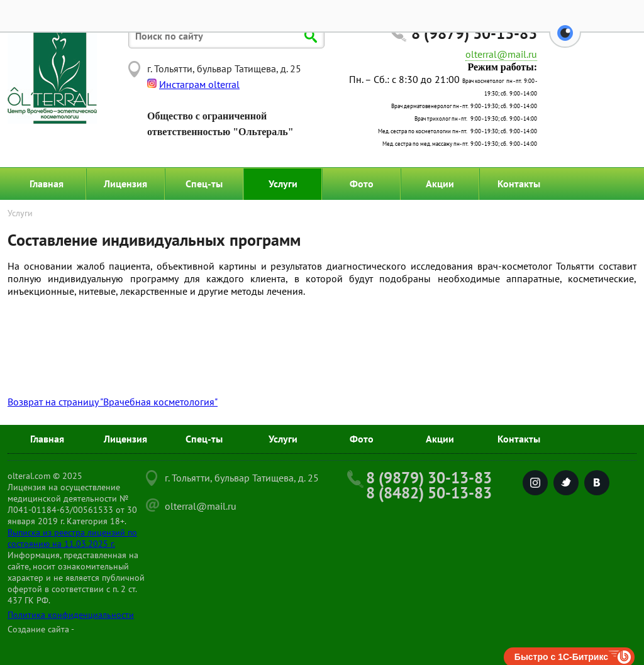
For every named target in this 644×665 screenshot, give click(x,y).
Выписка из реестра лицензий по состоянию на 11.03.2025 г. (72, 538)
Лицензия (125, 184)
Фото (362, 184)
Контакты (519, 184)
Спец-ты (204, 184)
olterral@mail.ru (501, 54)
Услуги (283, 184)
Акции (440, 184)
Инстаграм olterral (199, 84)
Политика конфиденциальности (71, 615)
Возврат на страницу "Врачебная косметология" (113, 402)
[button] (565, 40)
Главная (47, 184)
